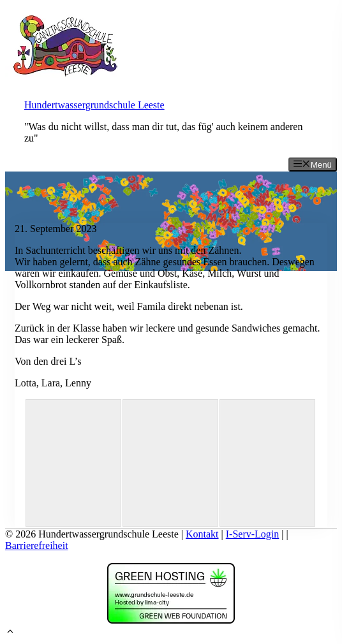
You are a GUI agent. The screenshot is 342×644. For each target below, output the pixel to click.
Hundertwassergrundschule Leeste (94, 105)
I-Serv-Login (253, 534)
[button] (10, 633)
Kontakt (202, 534)
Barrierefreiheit (37, 545)
